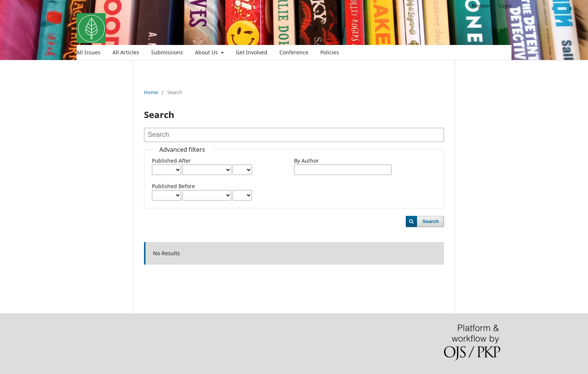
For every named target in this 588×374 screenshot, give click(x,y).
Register (481, 6)
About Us (207, 52)
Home (151, 92)
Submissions (167, 52)
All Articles (126, 52)
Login (505, 6)
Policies (330, 52)
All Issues (88, 52)
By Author (306, 161)
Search (431, 221)
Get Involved (252, 52)
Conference (294, 52)
